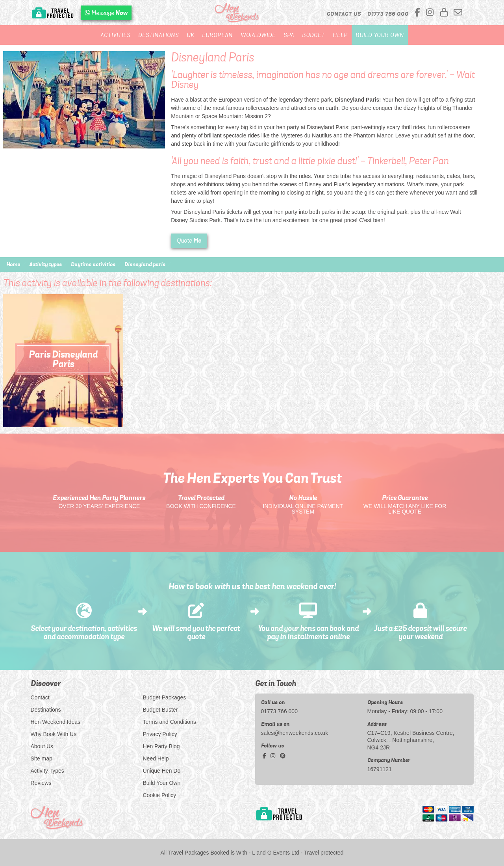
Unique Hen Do (162, 771)
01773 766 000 (279, 711)
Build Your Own (380, 35)
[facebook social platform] (419, 13)
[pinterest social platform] (283, 756)
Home (13, 264)
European (217, 35)
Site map (42, 758)
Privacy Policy (160, 734)
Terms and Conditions (170, 722)
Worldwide (258, 35)
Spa (289, 35)
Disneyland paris (145, 264)
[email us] (458, 13)
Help (340, 35)
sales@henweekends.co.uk (295, 733)
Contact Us (344, 14)
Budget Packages (165, 697)
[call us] (388, 14)
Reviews (41, 783)
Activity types (45, 264)
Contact (40, 697)
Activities (115, 35)
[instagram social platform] (431, 13)
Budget (313, 35)
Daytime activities (93, 264)
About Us (42, 746)
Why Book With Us (54, 734)
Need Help (156, 758)
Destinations (158, 35)
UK (190, 35)
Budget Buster (160, 710)
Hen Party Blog (161, 746)
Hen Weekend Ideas (56, 722)
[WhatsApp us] (106, 13)
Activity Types (47, 771)
